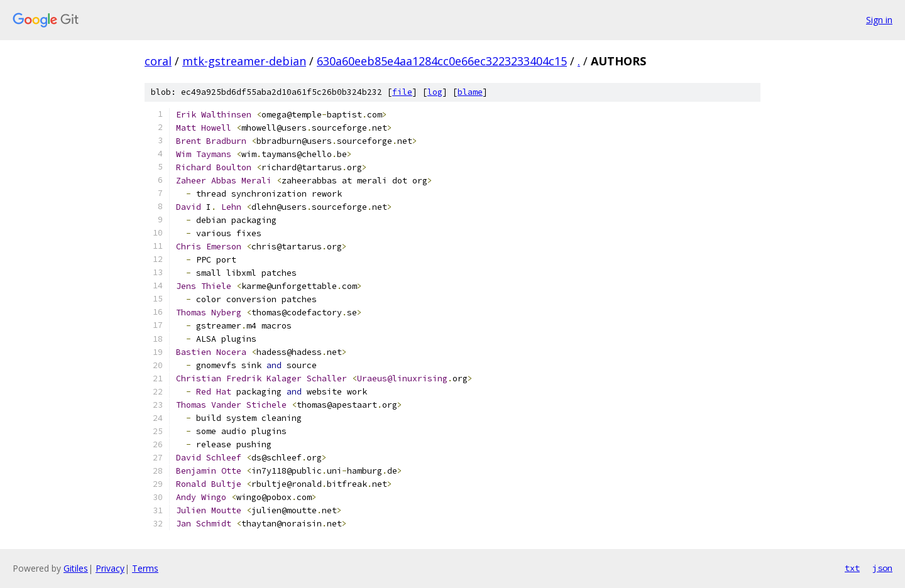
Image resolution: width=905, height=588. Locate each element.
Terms (145, 568)
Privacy (110, 568)
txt (852, 568)
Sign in (879, 20)
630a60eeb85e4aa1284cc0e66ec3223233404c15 (442, 61)
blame (470, 92)
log (435, 92)
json (882, 568)
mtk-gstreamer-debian (244, 61)
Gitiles (76, 568)
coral (158, 61)
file (402, 92)
